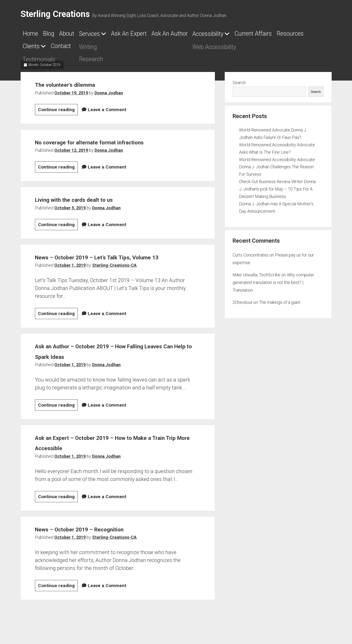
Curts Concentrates (251, 258)
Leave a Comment (107, 112)
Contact (172, 49)
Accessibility (270, 35)
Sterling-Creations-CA (114, 279)
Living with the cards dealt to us (90, 202)
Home (33, 35)
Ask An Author (219, 35)
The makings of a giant (280, 305)
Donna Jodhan (109, 96)
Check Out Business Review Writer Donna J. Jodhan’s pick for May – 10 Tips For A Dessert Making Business (277, 192)
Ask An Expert (165, 35)
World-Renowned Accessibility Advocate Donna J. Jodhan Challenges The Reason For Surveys (277, 170)
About (82, 35)
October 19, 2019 (71, 96)
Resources (96, 49)
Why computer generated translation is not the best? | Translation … (273, 285)
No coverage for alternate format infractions (111, 145)
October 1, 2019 (70, 279)
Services (113, 35)
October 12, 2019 (71, 153)
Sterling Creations (55, 14)
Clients (132, 49)
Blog (57, 35)
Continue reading (58, 113)
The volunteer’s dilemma (77, 87)
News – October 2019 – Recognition (97, 542)
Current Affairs (47, 49)
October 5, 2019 (70, 211)
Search (239, 86)
